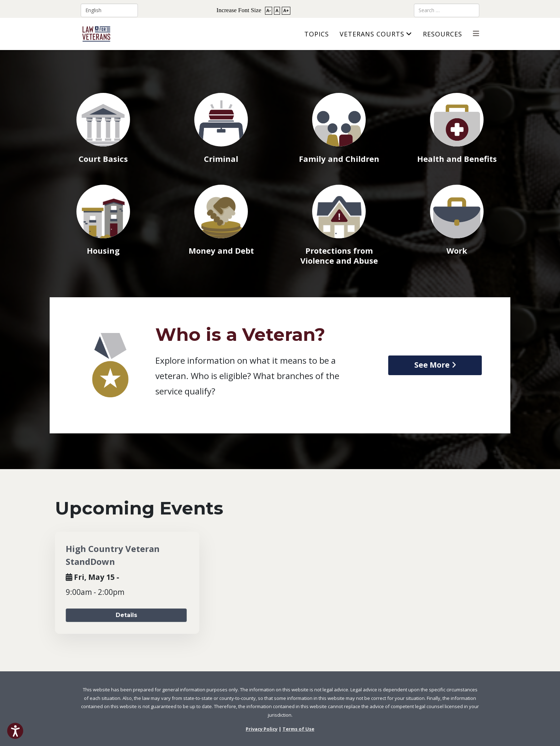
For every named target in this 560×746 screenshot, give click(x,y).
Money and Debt (221, 250)
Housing (103, 250)
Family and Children (339, 159)
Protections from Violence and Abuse (339, 255)
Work (457, 250)
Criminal (221, 159)
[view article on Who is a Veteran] (435, 365)
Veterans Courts (372, 34)
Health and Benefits (457, 159)
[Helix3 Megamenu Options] (476, 33)
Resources (442, 34)
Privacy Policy (262, 729)
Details (126, 615)
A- (269, 11)
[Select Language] (109, 10)
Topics (317, 34)
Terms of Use (298, 729)
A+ (286, 11)
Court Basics (103, 159)
